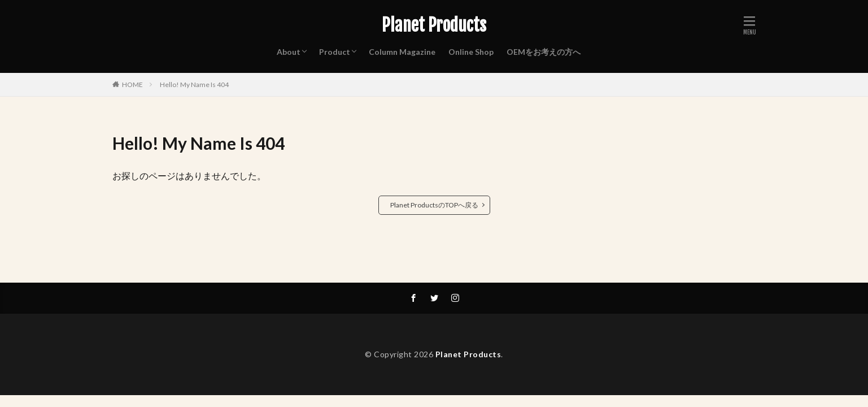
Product (335, 52)
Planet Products (434, 25)
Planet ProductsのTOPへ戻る (434, 205)
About (289, 52)
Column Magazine (402, 52)
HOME (132, 85)
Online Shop (471, 52)
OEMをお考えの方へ (544, 52)
